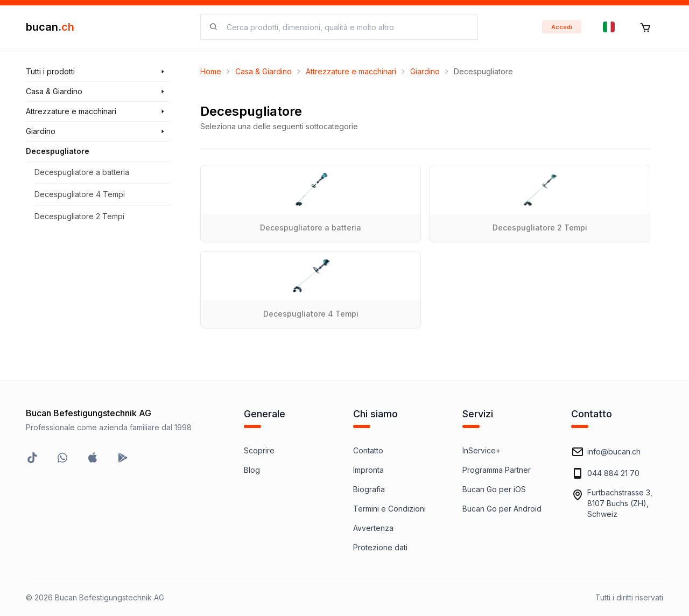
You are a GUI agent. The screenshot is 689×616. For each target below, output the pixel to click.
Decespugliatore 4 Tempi (80, 194)
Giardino (425, 71)
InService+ (481, 450)
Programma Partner (497, 470)
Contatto (368, 450)
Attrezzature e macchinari (351, 71)
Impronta (368, 470)
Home (211, 71)
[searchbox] (346, 27)
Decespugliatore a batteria (82, 172)
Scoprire (259, 450)
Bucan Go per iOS (494, 489)
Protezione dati (380, 547)
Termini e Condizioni (389, 509)
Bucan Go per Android (502, 509)
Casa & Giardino (263, 71)
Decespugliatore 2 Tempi (79, 216)
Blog (252, 470)
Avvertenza (373, 528)
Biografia (369, 489)
